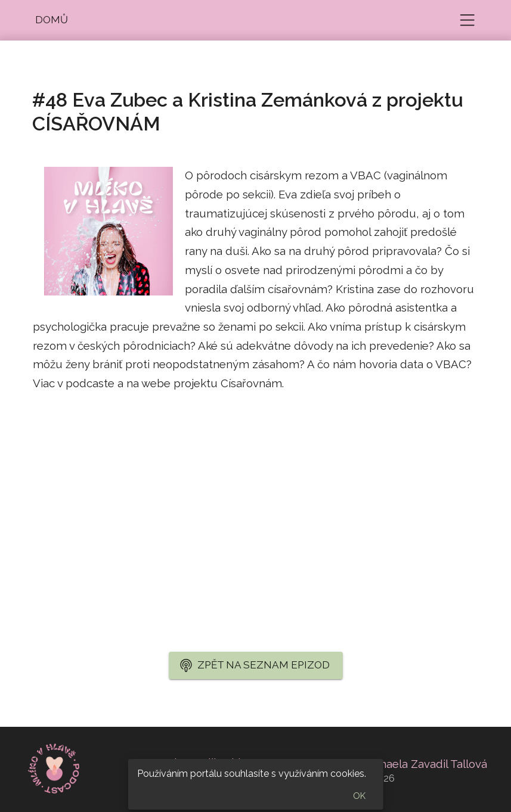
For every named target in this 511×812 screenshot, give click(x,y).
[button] (52, 20)
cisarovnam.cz (69, 421)
